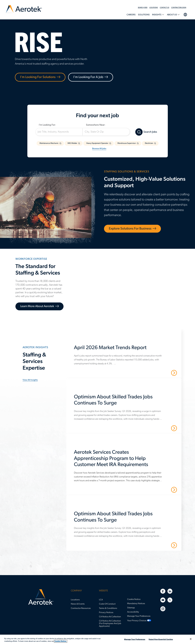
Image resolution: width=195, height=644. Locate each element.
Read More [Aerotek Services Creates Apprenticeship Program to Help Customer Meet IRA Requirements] (164, 490)
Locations (154, 8)
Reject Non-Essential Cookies (161, 639)
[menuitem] (144, 8)
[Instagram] (163, 609)
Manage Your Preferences (139, 616)
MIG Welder (72, 143)
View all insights (30, 380)
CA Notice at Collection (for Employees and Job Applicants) (110, 624)
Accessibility (133, 612)
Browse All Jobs (99, 149)
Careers (131, 15)
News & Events (78, 604)
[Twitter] (170, 600)
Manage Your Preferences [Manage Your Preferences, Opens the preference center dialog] (135, 639)
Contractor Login (179, 8)
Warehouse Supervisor (127, 143)
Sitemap (131, 608)
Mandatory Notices (136, 604)
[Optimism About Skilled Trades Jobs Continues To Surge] (125, 402)
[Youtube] (163, 600)
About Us (172, 15)
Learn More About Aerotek (37, 306)
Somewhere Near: (96, 125)
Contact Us (164, 8)
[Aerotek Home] (41, 597)
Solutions (144, 15)
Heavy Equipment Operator (97, 143)
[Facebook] (163, 591)
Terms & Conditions (108, 608)
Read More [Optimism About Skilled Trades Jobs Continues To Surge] (164, 428)
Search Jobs (143, 8)
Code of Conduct (107, 604)
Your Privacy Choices (137, 621)
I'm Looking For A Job (88, 77)
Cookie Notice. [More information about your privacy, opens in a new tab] (61, 641)
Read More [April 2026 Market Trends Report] (164, 373)
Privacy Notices (106, 613)
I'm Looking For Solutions (38, 77)
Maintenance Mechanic (49, 143)
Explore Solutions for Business (130, 229)
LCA (101, 600)
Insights (157, 15)
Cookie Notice (134, 599)
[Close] (191, 639)
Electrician (149, 143)
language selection (185, 14)
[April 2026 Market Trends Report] (125, 349)
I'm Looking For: (47, 125)
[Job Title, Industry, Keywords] (59, 132)
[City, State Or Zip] (106, 132)
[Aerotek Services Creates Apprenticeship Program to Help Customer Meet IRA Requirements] (125, 460)
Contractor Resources (81, 608)
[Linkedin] (170, 591)
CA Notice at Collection (110, 617)
